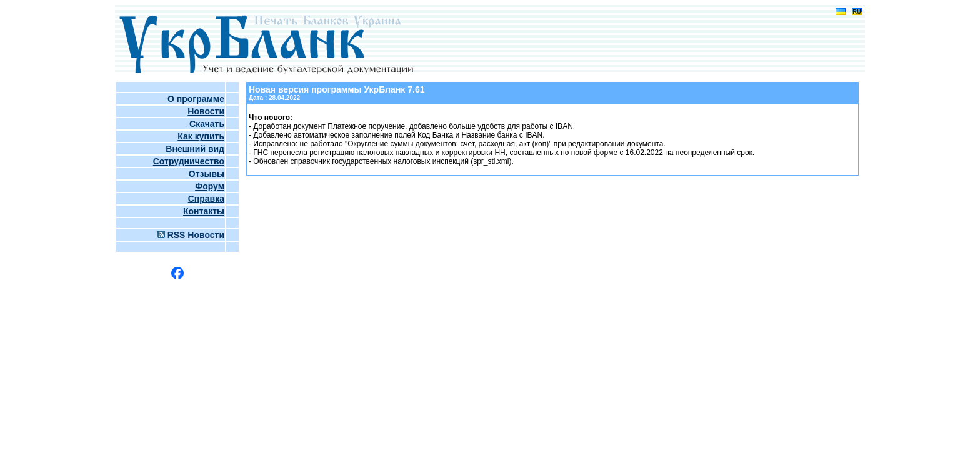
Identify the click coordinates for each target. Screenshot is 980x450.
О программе (196, 99)
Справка (206, 199)
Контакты (204, 211)
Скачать (207, 124)
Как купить (201, 136)
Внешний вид (195, 149)
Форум (210, 186)
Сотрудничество (189, 161)
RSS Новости (196, 235)
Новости (206, 111)
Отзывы (207, 174)
